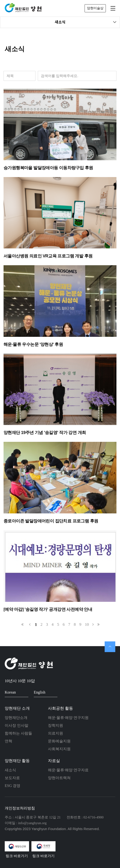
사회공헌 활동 (60, 708)
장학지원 (56, 725)
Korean (14, 692)
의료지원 (56, 733)
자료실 (54, 761)
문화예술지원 (59, 741)
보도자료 (12, 778)
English (44, 692)
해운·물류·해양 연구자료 (68, 770)
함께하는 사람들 (18, 733)
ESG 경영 (13, 786)
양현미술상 (95, 8)
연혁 (9, 741)
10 (87, 624)
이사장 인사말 (17, 725)
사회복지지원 (59, 749)
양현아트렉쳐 (59, 778)
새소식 (86, 22)
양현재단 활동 (17, 761)
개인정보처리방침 (20, 808)
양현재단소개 (16, 718)
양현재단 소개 (17, 708)
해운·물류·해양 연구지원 (68, 718)
